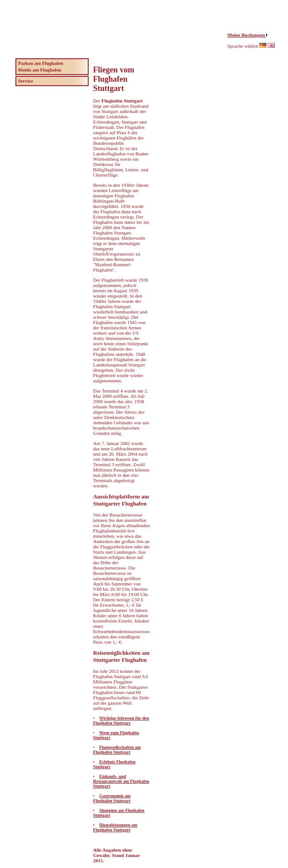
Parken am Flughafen (41, 63)
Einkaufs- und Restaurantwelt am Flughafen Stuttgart (121, 781)
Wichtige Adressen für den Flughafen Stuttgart (121, 721)
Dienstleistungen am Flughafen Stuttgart (115, 827)
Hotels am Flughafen (40, 70)
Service (26, 81)
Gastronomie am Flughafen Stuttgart (112, 798)
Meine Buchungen (247, 35)
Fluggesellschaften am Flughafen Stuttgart (117, 750)
